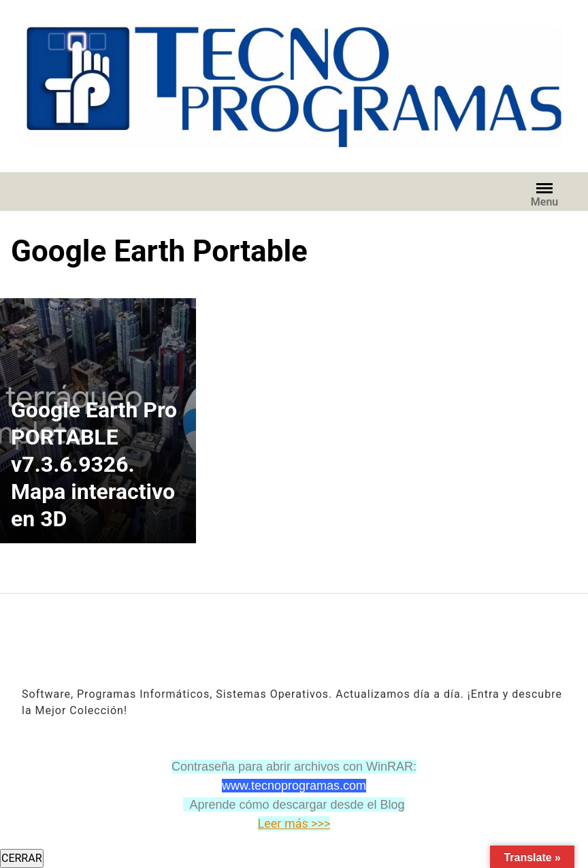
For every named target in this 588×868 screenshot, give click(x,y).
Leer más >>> (294, 823)
